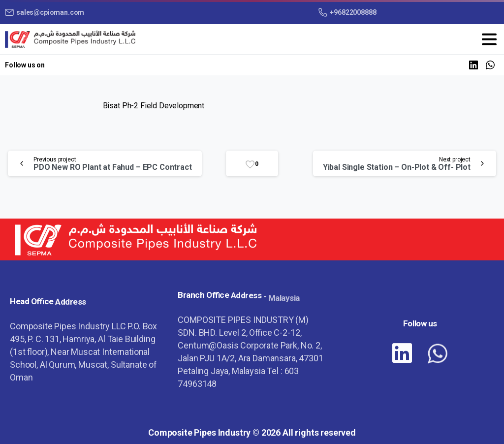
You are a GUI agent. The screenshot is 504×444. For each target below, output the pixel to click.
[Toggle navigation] (489, 39)
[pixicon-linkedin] (402, 361)
